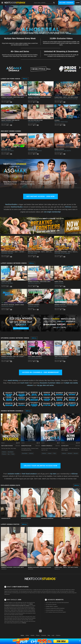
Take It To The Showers (62, 357)
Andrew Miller (58, 253)
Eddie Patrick (4, 283)
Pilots (55, 453)
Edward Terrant (64, 122)
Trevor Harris (31, 358)
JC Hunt (35, 253)
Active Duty (65, 446)
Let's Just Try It (6, 149)
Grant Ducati (69, 99)
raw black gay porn (16, 593)
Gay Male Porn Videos (24, 606)
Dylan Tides (36, 306)
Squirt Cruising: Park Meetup (10, 120)
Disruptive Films (26, 446)
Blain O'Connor (26, 518)
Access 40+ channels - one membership (41, 372)
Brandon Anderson (47, 518)
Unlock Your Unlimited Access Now (40, 466)
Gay (9, 454)
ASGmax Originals (59, 285)
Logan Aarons (4, 99)
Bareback (70, 453)
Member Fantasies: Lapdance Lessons (40, 97)
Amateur (50, 453)
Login (78, 3)
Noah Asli (11, 306)
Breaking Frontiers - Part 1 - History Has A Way (16, 252)
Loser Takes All (6, 282)
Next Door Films (59, 101)
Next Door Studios (33, 101)
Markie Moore (21, 610)
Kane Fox (69, 151)
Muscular (76, 453)
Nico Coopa (57, 99)
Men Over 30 (31, 308)
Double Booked (59, 149)
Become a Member (66, 3)
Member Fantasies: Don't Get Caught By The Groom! (17, 357)
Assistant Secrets (34, 305)
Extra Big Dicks (5, 285)
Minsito (62, 283)
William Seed (58, 122)
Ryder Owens (63, 99)
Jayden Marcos (31, 122)
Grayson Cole (11, 99)
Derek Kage (75, 99)
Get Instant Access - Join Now (40, 196)
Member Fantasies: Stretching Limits (13, 97)
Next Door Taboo (32, 124)
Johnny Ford (57, 283)
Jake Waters (10, 283)
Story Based (11, 452)
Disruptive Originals (33, 360)
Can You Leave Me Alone (35, 120)
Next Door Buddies (6, 101)
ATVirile (57, 120)
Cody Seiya (10, 253)
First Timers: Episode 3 (35, 357)
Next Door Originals (60, 124)
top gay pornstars (21, 609)
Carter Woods (31, 151)
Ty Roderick (31, 306)
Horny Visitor (59, 282)
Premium (4, 454)
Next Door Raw (5, 124)
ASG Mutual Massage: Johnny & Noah (13, 305)
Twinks (13, 454)
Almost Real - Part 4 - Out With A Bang (66, 97)
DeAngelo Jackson (38, 358)
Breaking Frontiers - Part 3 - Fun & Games (67, 252)
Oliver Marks (31, 99)
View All (25, 79)
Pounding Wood (33, 149)
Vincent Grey (4, 122)
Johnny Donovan (38, 151)
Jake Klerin (37, 122)
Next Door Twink (5, 153)
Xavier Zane (64, 358)
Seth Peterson (37, 99)
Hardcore (4, 452)
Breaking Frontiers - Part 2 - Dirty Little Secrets (43, 252)
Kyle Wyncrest (58, 151)
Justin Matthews (5, 358)
